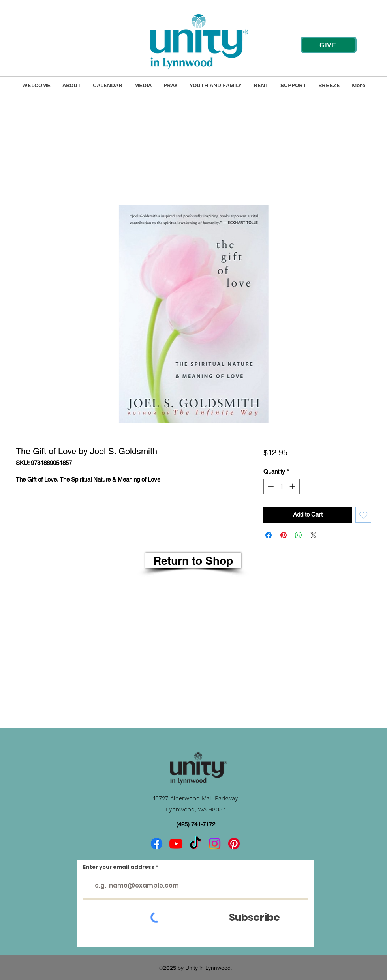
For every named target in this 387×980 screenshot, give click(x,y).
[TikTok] (195, 844)
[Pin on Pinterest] (284, 535)
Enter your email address (119, 867)
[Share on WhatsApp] (299, 535)
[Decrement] (270, 486)
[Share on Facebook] (269, 535)
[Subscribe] (255, 917)
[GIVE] (329, 45)
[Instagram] (215, 844)
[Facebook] (157, 844)
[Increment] (293, 486)
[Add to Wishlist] (364, 515)
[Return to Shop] (193, 560)
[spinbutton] (281, 486)
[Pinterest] (234, 844)
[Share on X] (314, 535)
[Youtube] (176, 844)
